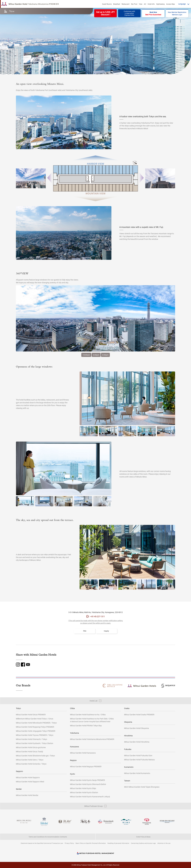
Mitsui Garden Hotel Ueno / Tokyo (30, 760)
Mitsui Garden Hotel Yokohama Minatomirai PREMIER (92, 739)
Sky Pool (134, 4)
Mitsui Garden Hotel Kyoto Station (84, 792)
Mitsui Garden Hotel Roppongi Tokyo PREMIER (35, 727)
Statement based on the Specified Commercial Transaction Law (42, 843)
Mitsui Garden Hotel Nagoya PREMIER (86, 766)
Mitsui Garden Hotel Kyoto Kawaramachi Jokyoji (90, 797)
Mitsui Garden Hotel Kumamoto (137, 773)
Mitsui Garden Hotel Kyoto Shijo (83, 788)
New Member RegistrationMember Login (177, 13)
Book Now (153, 13)
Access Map (171, 4)
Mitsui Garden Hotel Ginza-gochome (31, 747)
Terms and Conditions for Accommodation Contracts (48, 837)
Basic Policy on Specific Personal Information (91, 843)
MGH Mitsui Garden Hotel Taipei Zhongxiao (142, 787)
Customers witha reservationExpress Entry (129, 13)
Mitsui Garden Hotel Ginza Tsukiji (29, 751)
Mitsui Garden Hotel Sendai (27, 795)
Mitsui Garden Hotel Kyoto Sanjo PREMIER (87, 780)
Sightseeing (160, 4)
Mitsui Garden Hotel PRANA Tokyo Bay (86, 726)
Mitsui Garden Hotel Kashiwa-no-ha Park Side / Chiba (92, 720)
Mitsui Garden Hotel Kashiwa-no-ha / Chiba (88, 715)
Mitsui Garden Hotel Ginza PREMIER (31, 715)
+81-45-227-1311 (98, 616)
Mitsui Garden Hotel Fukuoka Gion (138, 755)
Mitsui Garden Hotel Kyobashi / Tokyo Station (35, 743)
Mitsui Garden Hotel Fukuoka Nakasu (139, 760)
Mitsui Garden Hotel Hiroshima (137, 742)
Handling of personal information (118, 843)
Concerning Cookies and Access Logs (143, 843)
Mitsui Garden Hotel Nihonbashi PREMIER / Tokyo (36, 723)
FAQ (85, 631)
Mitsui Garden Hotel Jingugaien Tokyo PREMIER (36, 731)
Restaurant (126, 4)
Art (145, 4)
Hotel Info (151, 4)
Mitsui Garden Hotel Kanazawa (83, 753)
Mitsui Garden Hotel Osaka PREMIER (139, 715)
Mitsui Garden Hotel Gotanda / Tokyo (31, 764)
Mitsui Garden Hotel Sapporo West (30, 782)
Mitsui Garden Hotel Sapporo (28, 777)
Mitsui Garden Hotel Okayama (136, 728)
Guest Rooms (107, 4)
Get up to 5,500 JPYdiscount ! (105, 13)
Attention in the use (164, 843)
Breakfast (117, 4)
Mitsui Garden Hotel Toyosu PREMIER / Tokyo (35, 735)
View (141, 4)
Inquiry (106, 631)
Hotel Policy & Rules (143, 837)
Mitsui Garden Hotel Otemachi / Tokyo (32, 739)
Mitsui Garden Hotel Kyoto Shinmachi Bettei (88, 784)
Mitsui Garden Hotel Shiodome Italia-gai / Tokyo (35, 756)
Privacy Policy (69, 843)
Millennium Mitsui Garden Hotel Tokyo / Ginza (35, 719)
